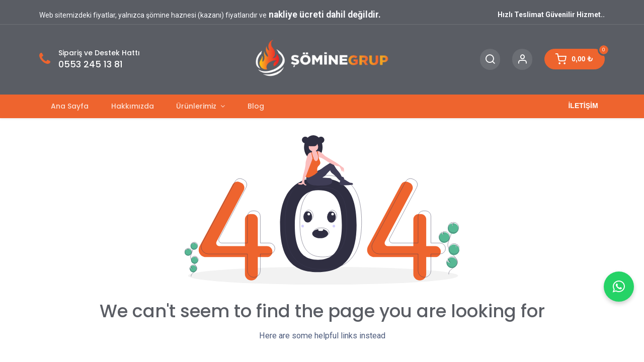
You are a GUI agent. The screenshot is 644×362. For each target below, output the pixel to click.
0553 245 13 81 (91, 64)
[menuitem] (69, 106)
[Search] (490, 60)
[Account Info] (522, 60)
